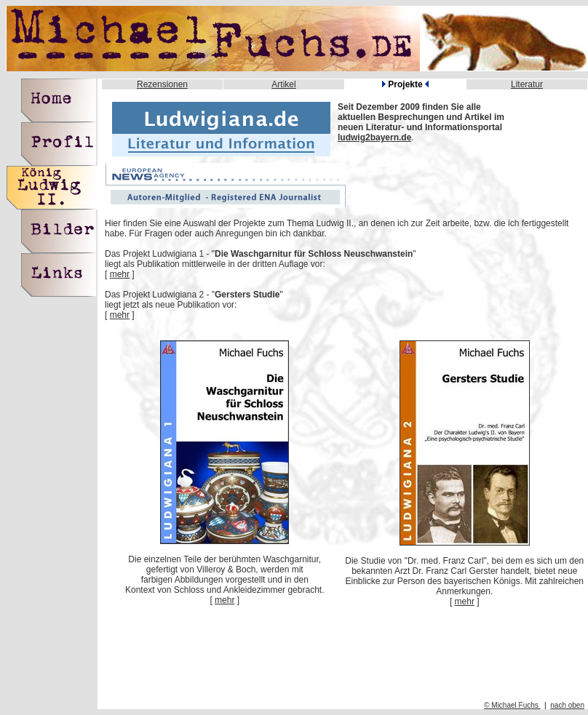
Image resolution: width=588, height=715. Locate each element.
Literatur (527, 84)
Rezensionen (162, 84)
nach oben (567, 705)
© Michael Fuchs (512, 705)
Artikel (283, 84)
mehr (120, 274)
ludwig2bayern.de (374, 137)
